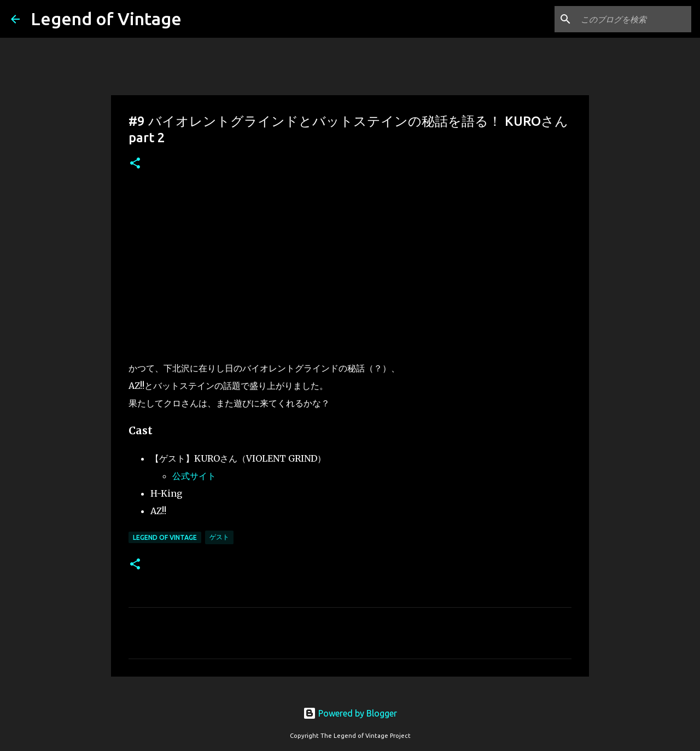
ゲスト (219, 537)
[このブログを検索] (634, 19)
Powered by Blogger (350, 713)
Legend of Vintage (106, 19)
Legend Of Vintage (165, 537)
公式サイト (194, 476)
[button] (135, 164)
